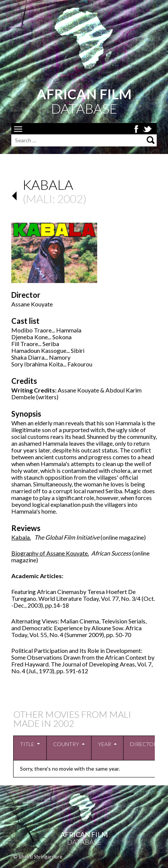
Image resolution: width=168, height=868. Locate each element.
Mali (39, 199)
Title (27, 744)
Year (105, 744)
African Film (84, 834)
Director (144, 744)
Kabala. (21, 537)
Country (66, 744)
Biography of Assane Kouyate (50, 553)
